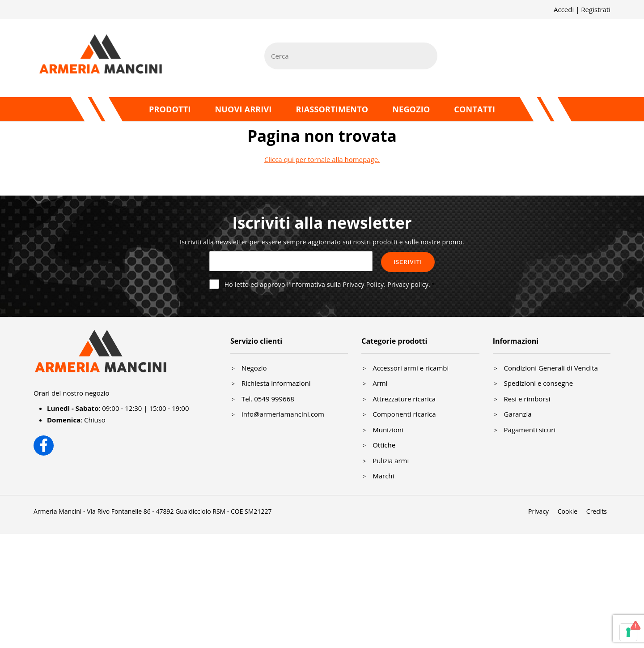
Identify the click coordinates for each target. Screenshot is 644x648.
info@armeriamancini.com (283, 414)
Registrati (596, 9)
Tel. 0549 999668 (268, 399)
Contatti (475, 109)
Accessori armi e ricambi (411, 368)
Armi (380, 383)
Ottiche (384, 445)
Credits (597, 511)
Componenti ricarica (404, 414)
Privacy (538, 511)
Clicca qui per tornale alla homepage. (322, 159)
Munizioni (388, 430)
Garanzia (518, 414)
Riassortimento (332, 109)
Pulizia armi (391, 460)
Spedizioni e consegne (539, 383)
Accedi (564, 9)
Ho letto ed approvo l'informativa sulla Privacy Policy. (327, 284)
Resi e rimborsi (527, 399)
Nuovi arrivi (243, 109)
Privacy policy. (409, 284)
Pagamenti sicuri (530, 430)
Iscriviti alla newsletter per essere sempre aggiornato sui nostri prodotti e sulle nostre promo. (322, 242)
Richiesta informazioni (276, 383)
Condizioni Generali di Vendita (551, 368)
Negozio (411, 109)
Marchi (383, 476)
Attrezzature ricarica (404, 399)
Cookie (568, 511)
